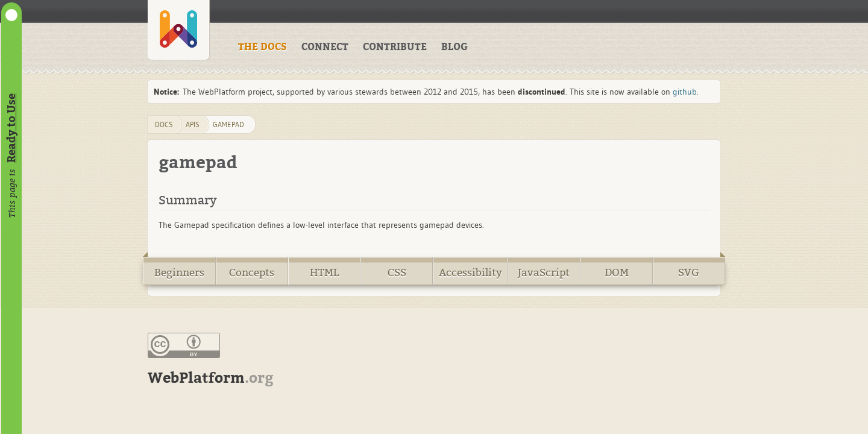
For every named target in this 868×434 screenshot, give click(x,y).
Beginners (179, 273)
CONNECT (325, 47)
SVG (689, 273)
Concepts (252, 273)
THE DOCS (263, 47)
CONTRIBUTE (395, 47)
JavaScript (544, 273)
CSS (397, 273)
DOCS (164, 124)
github (685, 92)
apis (193, 124)
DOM (617, 273)
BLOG (454, 47)
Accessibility (470, 273)
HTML (324, 273)
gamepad (228, 124)
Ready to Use (11, 128)
